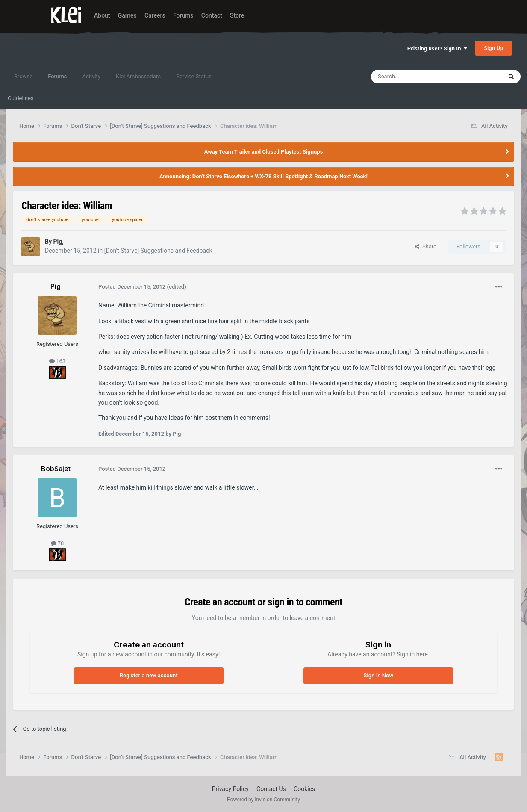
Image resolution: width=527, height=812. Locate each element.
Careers (155, 15)
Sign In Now (378, 675)
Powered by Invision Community (263, 800)
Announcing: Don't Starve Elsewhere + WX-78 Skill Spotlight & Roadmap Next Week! (263, 176)
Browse (23, 76)
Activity (91, 76)
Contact (212, 15)
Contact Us (271, 789)
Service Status (194, 76)
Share (425, 247)
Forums (183, 15)
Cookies (304, 789)
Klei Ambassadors (138, 76)
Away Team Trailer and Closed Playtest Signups (264, 152)
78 (57, 543)
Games (127, 15)
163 (57, 361)
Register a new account (149, 675)
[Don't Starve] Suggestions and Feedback (158, 251)
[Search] (416, 77)
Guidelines (21, 98)
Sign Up (493, 48)
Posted (132, 287)
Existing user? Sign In (437, 49)
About (102, 15)
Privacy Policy (230, 789)
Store (237, 15)
